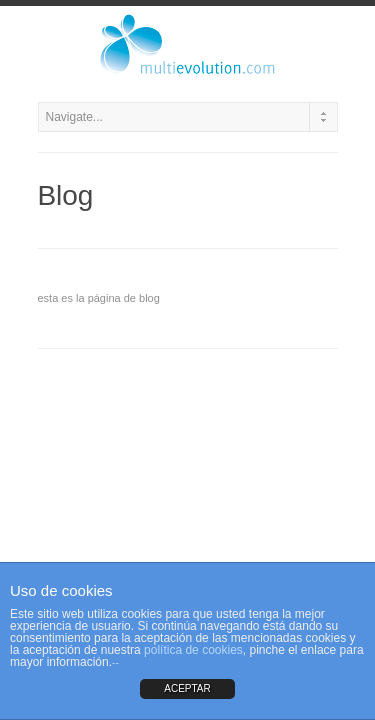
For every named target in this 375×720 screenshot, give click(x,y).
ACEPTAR (187, 688)
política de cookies (193, 650)
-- (115, 662)
